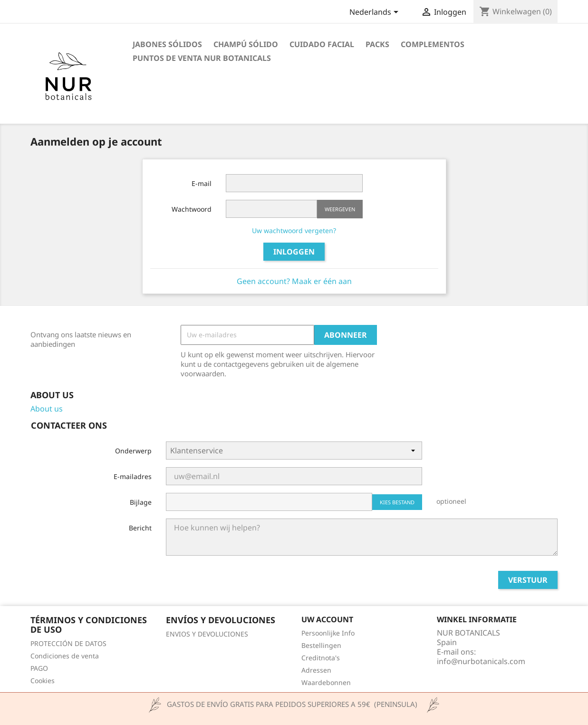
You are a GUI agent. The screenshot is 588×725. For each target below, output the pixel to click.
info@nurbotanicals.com (481, 661)
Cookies (43, 681)
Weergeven (340, 209)
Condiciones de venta (65, 656)
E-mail (202, 183)
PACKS (377, 44)
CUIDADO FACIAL (322, 44)
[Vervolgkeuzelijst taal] (376, 13)
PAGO (39, 668)
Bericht (140, 528)
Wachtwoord (192, 209)
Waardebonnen (326, 682)
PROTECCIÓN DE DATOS (68, 643)
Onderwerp (133, 451)
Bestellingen (321, 645)
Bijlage (141, 502)
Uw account (327, 619)
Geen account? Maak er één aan (294, 281)
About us (47, 409)
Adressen (316, 670)
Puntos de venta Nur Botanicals (202, 58)
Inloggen (294, 252)
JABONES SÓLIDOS (167, 44)
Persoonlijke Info (328, 633)
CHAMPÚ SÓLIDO (246, 44)
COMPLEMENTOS (433, 44)
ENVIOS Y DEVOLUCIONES (207, 634)
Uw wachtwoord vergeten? (294, 230)
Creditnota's (321, 658)
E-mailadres (133, 476)
